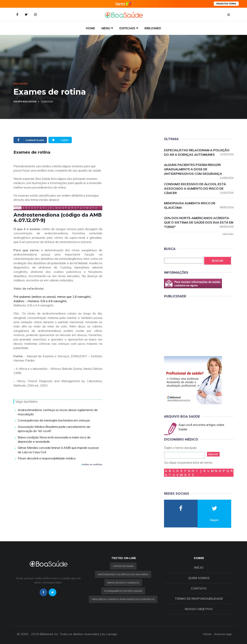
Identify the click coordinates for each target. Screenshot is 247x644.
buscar (213, 454)
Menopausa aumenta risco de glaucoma (199, 205)
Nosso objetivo (199, 609)
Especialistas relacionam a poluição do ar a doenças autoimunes (199, 152)
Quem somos (199, 578)
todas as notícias (92, 464)
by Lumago (110, 634)
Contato (199, 588)
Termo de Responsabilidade (199, 599)
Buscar (218, 261)
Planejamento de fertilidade (123, 591)
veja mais (228, 234)
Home (90, 28)
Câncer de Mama (123, 566)
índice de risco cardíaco (123, 583)
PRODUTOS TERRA (226, 4)
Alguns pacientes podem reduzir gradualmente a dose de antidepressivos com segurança (199, 169)
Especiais (127, 28)
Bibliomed (153, 28)
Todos (17, 208)
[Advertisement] (193, 326)
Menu (106, 28)
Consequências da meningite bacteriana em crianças (54, 420)
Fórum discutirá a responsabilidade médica (47, 458)
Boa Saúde (20, 84)
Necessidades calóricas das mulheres (123, 574)
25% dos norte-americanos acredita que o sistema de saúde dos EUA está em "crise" (199, 222)
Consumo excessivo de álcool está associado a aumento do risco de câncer (199, 188)
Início (199, 567)
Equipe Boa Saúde (25, 101)
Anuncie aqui (223, 634)
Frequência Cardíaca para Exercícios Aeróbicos (123, 599)
